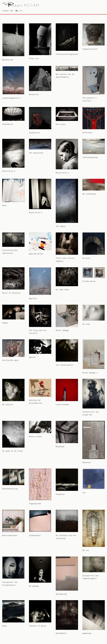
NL (17, 11)
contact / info (8, 11)
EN (21, 11)
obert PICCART (21, 5)
